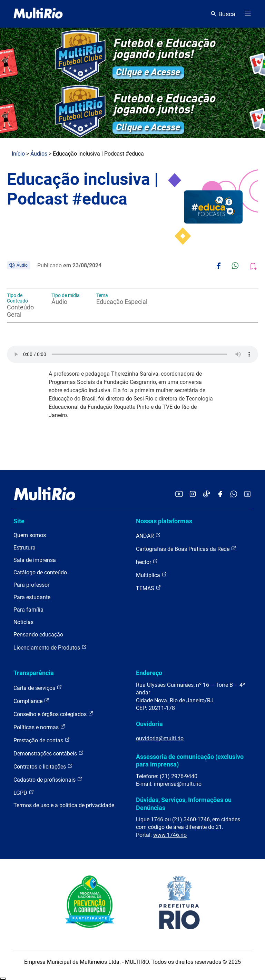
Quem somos (30, 535)
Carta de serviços (38, 688)
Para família (28, 610)
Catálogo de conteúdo (40, 572)
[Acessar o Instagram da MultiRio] (193, 494)
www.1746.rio (170, 835)
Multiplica (151, 575)
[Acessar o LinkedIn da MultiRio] (247, 494)
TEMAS (149, 588)
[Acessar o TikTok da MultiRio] (207, 494)
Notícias (23, 622)
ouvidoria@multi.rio (160, 738)
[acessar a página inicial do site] (38, 14)
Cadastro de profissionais (48, 779)
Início (18, 154)
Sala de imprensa (35, 560)
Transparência (34, 673)
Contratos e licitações (43, 766)
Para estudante (32, 597)
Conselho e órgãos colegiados (53, 714)
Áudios (39, 154)
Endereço (149, 673)
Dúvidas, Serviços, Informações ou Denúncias (184, 804)
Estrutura (24, 548)
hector (147, 562)
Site (19, 521)
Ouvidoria (149, 724)
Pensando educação (38, 635)
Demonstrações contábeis (49, 753)
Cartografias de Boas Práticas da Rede (186, 549)
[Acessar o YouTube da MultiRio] (179, 494)
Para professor (31, 585)
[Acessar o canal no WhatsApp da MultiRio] (234, 494)
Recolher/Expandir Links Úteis (3, 979)
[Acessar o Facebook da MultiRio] (220, 494)
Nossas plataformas (164, 521)
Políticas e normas (40, 727)
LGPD (24, 793)
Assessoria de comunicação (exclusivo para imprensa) (190, 760)
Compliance (31, 701)
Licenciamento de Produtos (50, 647)
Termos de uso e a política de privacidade (64, 805)
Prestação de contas (42, 740)
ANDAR (148, 536)
